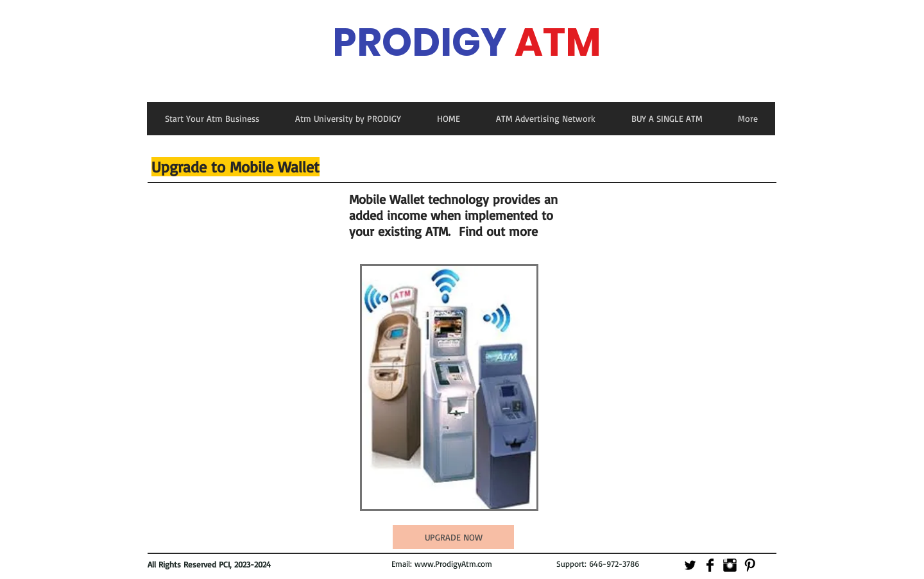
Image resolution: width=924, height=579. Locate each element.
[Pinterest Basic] (750, 565)
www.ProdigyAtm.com (453, 564)
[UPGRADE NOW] (453, 537)
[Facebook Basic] (710, 565)
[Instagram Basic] (730, 565)
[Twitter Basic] (690, 565)
